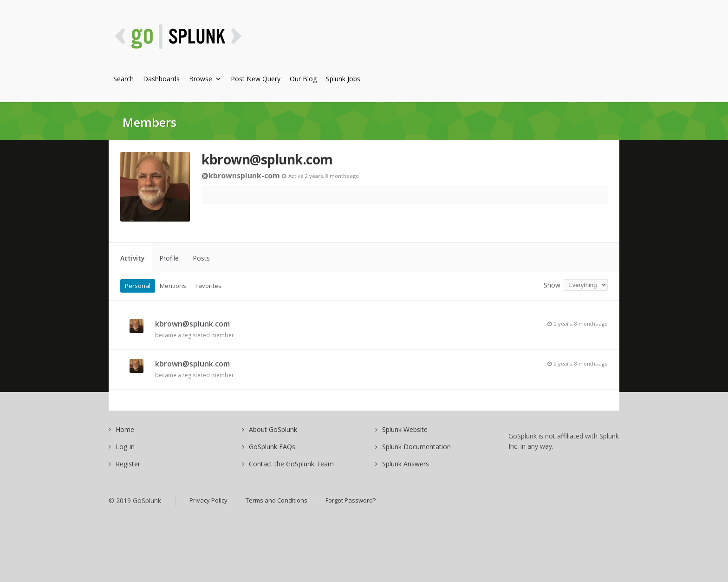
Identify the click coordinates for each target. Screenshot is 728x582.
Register (128, 464)
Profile (169, 258)
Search (123, 79)
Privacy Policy (208, 500)
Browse (205, 79)
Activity (133, 258)
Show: (553, 285)
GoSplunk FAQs (272, 447)
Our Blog (303, 79)
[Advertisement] (448, 42)
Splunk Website (405, 429)
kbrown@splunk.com (267, 159)
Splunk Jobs (343, 79)
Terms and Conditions (276, 500)
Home (125, 429)
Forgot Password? (351, 500)
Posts (201, 258)
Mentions (173, 286)
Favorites (208, 286)
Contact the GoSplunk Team (291, 464)
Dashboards (161, 79)
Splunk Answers (406, 464)
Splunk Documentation (416, 447)
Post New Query (256, 79)
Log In (125, 447)
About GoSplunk (273, 429)
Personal (138, 286)
